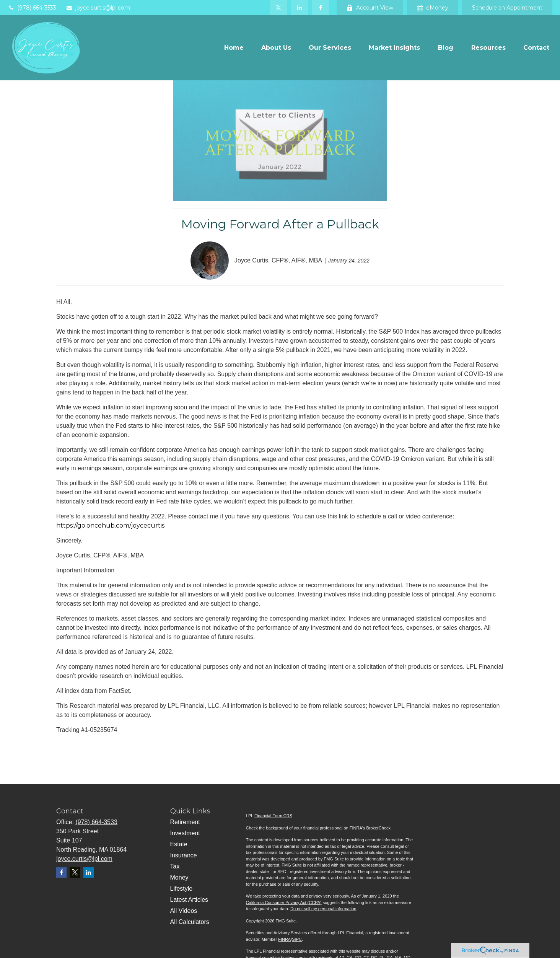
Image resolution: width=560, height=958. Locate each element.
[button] (234, 48)
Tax (175, 866)
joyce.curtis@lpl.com (98, 8)
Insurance (184, 855)
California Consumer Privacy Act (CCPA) (284, 903)
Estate (179, 844)
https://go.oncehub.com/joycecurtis (110, 525)
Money (179, 877)
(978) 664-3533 (32, 8)
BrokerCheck (378, 828)
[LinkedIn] (299, 8)
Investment (185, 833)
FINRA (284, 939)
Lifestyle (182, 889)
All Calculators (190, 922)
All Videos (184, 911)
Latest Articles (189, 900)
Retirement (185, 822)
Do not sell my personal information (323, 909)
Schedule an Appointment (507, 8)
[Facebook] (320, 8)
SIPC (297, 939)
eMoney (433, 8)
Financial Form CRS (273, 816)
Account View (370, 8)
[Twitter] (278, 8)
